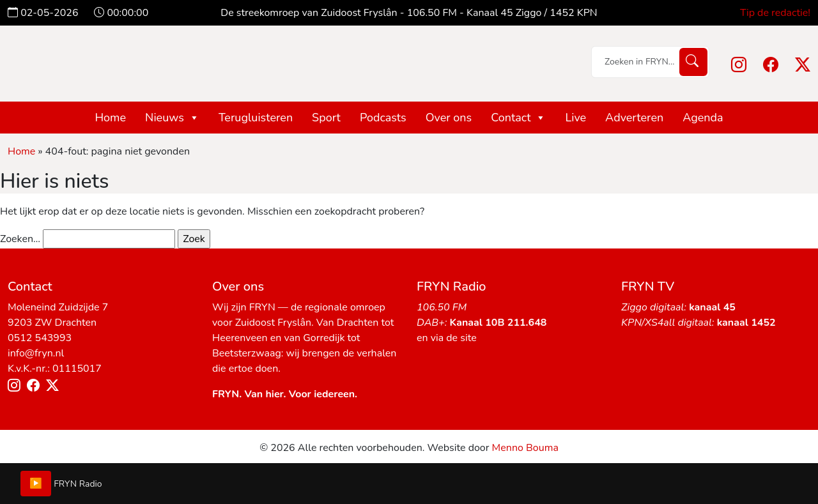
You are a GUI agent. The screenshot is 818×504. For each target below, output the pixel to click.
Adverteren (634, 118)
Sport (326, 118)
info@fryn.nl (36, 353)
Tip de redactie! (775, 13)
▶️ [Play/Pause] (36, 484)
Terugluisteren (256, 118)
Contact (518, 118)
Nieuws (172, 118)
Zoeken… (20, 239)
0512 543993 (40, 338)
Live (575, 118)
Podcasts (383, 118)
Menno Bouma (525, 448)
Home (110, 118)
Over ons (449, 118)
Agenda (703, 118)
